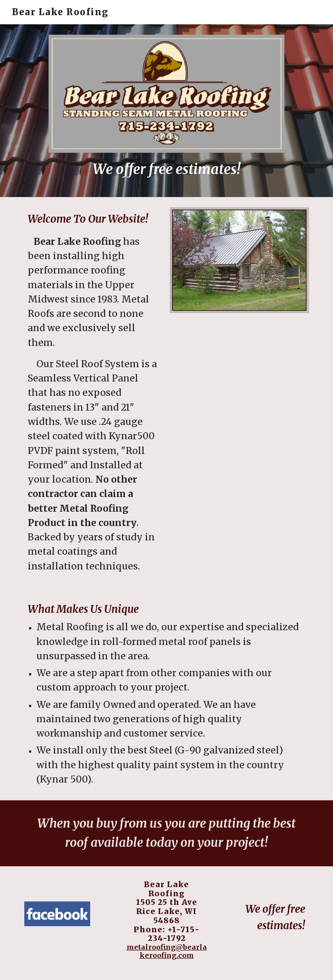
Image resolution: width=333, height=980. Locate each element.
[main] (166, 170)
